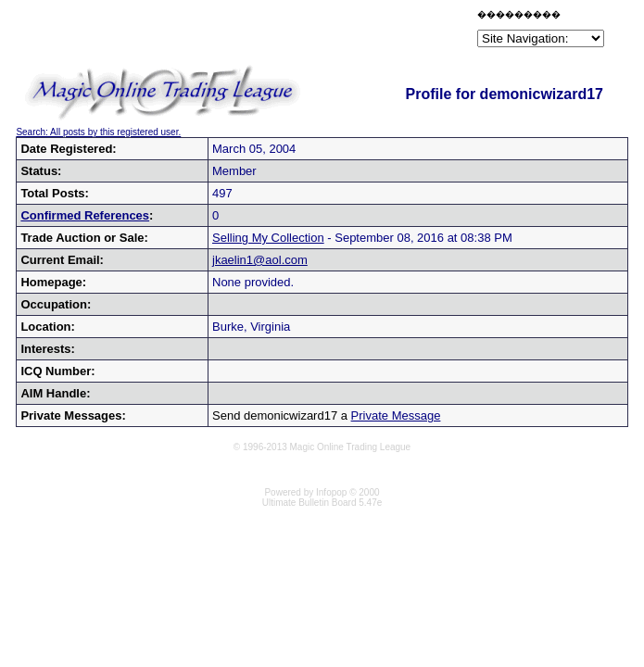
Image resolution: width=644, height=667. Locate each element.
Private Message (396, 415)
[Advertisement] (257, 31)
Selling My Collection (268, 238)
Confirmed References (85, 215)
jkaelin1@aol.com (260, 260)
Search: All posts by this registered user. (98, 132)
